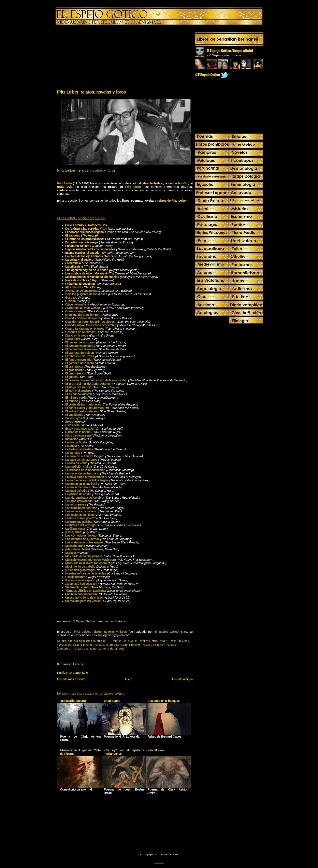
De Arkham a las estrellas (82, 229)
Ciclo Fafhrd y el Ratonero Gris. (86, 225)
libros (172, 641)
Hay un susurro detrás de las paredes (90, 249)
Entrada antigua (182, 679)
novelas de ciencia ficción (75, 645)
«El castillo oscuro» (73, 701)
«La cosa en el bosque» (164, 701)
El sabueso (73, 235)
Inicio (129, 679)
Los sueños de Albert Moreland (86, 273)
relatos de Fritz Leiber (172, 201)
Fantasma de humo (78, 246)
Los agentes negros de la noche (87, 270)
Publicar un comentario (73, 673)
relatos (99, 645)
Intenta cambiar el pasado (82, 253)
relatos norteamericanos (90, 649)
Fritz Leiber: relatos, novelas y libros (91, 92)
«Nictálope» (156, 750)
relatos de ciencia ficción (123, 645)
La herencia (73, 263)
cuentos (145, 641)
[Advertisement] (91, 58)
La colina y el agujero (79, 260)
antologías (131, 641)
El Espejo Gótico (167, 632)
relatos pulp (116, 649)
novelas (184, 641)
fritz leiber (159, 641)
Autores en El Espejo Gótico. (76, 621)
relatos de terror (154, 645)
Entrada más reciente (71, 679)
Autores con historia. (112, 621)
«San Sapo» (112, 701)
